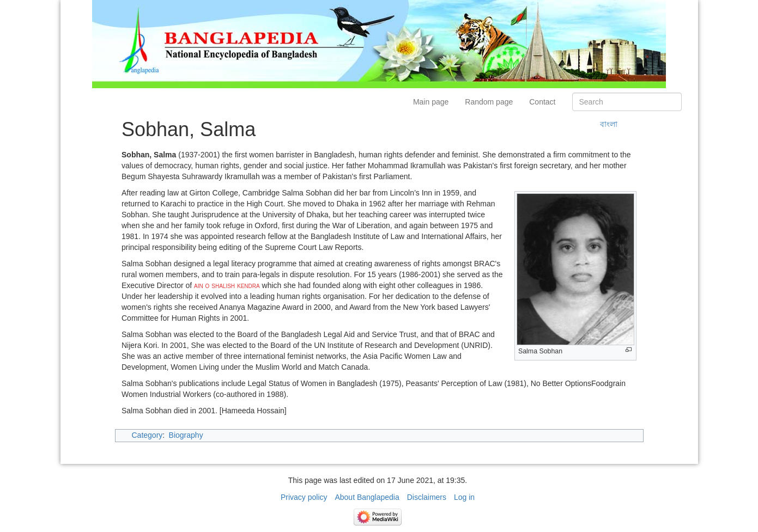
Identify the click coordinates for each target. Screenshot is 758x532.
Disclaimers (427, 497)
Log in (464, 497)
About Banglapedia (367, 497)
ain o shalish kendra (227, 285)
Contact (542, 102)
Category (147, 435)
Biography (186, 435)
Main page (431, 102)
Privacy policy (304, 497)
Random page (489, 102)
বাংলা (609, 124)
